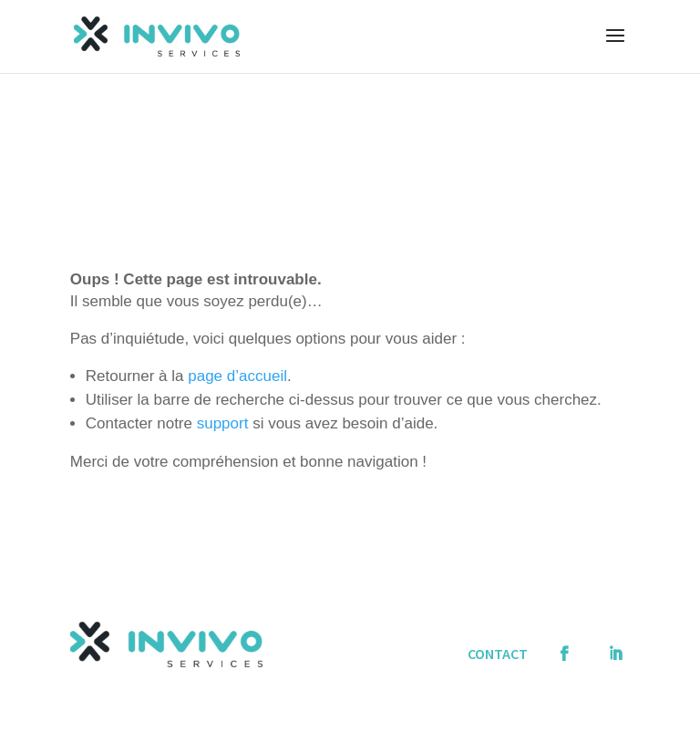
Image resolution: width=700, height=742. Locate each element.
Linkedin (619, 644)
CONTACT (498, 654)
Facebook (568, 644)
